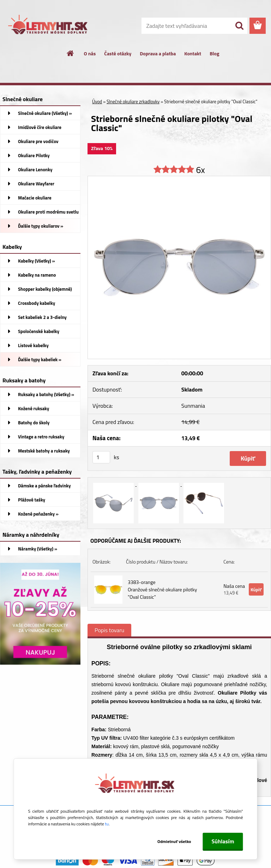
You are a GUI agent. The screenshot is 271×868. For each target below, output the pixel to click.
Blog (214, 53)
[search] (239, 26)
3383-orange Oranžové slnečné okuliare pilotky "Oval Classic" (162, 589)
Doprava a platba (158, 53)
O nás (90, 53)
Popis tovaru (109, 630)
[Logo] (49, 26)
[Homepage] (71, 53)
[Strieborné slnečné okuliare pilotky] (179, 179)
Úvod (97, 101)
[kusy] (101, 457)
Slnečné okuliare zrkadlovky (133, 101)
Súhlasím (223, 841)
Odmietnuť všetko (174, 841)
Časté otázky (118, 53)
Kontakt (193, 53)
